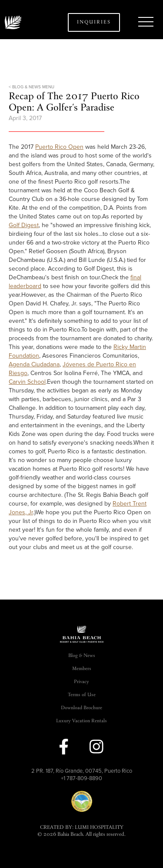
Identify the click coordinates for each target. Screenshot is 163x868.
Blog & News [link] (82, 656)
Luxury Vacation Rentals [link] (81, 721)
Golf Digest (24, 225)
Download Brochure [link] (81, 708)
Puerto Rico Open (59, 147)
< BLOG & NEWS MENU (32, 87)
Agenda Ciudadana (34, 364)
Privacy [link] (81, 682)
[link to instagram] (96, 747)
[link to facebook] (64, 747)
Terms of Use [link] (82, 695)
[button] (146, 22)
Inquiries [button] (94, 22)
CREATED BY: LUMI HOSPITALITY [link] (82, 828)
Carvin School (27, 382)
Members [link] (82, 669)
